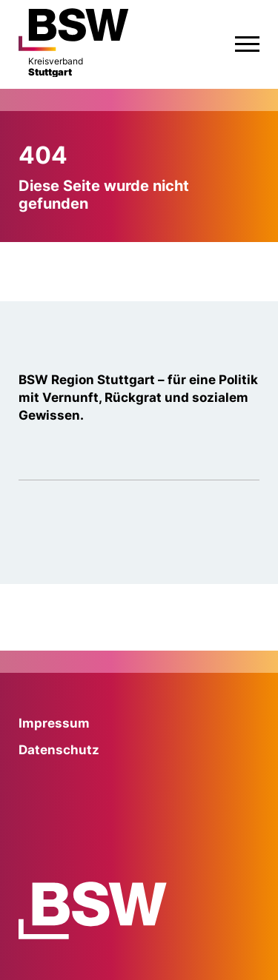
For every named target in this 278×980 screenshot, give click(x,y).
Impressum (54, 723)
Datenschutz (59, 750)
